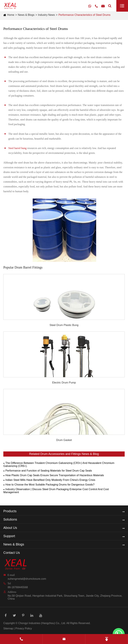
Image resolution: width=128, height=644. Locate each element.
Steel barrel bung (17, 148)
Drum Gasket (64, 440)
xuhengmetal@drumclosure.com (27, 579)
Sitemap (8, 628)
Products (10, 511)
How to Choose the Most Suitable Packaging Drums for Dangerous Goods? (50, 485)
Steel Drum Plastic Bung (64, 325)
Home (11, 15)
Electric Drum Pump (64, 383)
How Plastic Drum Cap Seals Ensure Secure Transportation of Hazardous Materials (55, 475)
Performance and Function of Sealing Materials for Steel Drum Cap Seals (49, 471)
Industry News (46, 15)
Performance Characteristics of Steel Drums (84, 15)
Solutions (10, 519)
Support (9, 536)
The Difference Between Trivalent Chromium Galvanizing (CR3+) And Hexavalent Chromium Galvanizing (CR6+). (59, 464)
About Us (10, 528)
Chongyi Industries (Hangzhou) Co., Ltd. (42, 623)
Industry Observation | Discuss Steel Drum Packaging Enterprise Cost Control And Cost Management (56, 491)
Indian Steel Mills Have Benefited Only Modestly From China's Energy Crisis (50, 480)
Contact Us (12, 553)
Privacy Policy (24, 628)
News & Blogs (26, 15)
